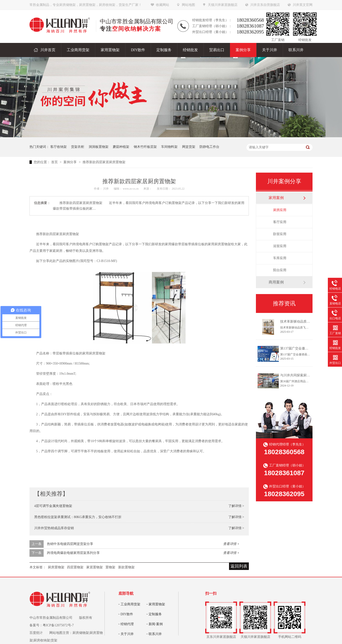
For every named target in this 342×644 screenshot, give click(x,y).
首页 (55, 162)
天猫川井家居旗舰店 (223, 5)
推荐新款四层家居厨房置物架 (104, 162)
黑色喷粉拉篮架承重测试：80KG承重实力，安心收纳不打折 (78, 517)
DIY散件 (127, 614)
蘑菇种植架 (121, 147)
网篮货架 (189, 147)
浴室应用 (280, 246)
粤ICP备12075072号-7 (58, 625)
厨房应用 (280, 210)
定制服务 (155, 614)
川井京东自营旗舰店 (265, 5)
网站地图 (188, 5)
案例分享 (71, 162)
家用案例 (276, 198)
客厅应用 (280, 222)
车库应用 (280, 258)
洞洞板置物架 (99, 147)
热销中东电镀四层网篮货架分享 (70, 544)
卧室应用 (280, 234)
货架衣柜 (78, 147)
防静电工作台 (209, 147)
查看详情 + (231, 544)
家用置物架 (157, 604)
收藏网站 (163, 5)
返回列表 (239, 566)
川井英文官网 (303, 5)
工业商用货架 (130, 604)
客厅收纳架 (58, 147)
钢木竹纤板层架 (145, 147)
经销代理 (127, 624)
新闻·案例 (156, 624)
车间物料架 (169, 147)
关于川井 (127, 634)
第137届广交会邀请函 (296, 348)
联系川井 (155, 634)
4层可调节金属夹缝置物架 (53, 506)
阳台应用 (280, 270)
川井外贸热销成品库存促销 (54, 528)
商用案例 (276, 282)
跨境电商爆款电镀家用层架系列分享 (73, 553)
